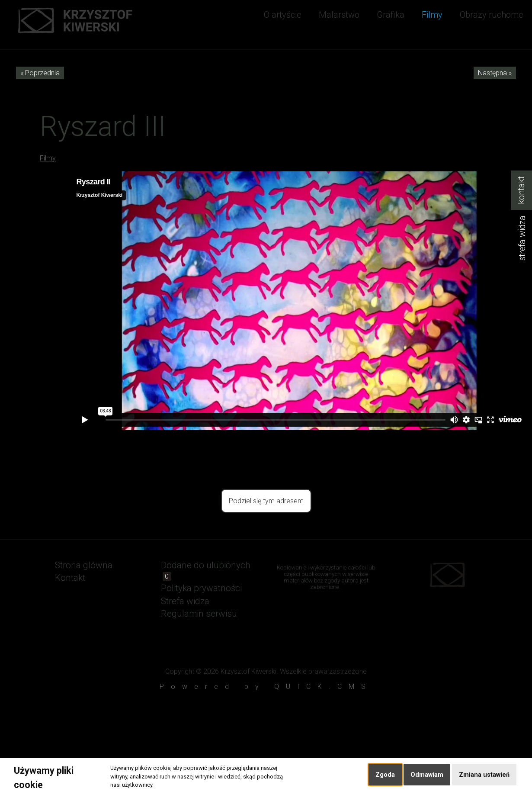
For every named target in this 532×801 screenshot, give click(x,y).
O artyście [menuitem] (283, 15)
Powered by (266, 687)
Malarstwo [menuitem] (339, 15)
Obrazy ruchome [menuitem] (492, 15)
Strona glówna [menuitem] (84, 565)
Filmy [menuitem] (432, 15)
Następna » (495, 73)
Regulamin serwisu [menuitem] (199, 614)
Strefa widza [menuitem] (185, 601)
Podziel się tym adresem (266, 501)
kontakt (521, 190)
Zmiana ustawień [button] (484, 775)
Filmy (48, 158)
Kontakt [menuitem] (70, 578)
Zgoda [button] (385, 775)
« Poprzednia (40, 73)
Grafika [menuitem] (391, 15)
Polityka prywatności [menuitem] (201, 588)
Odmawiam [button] (427, 775)
